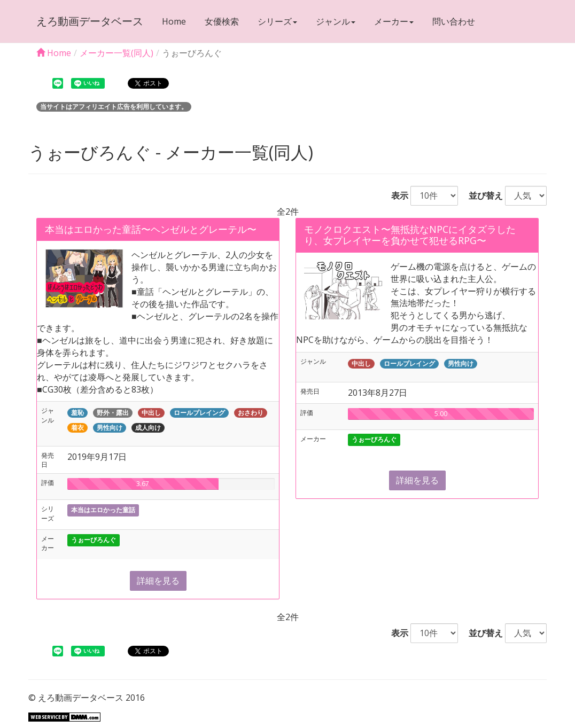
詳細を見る (158, 581)
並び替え (481, 195)
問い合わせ (454, 21)
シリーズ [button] (277, 21)
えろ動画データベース (90, 21)
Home (174, 21)
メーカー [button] (394, 21)
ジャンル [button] (336, 21)
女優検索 (222, 21)
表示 (395, 195)
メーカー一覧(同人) (116, 53)
